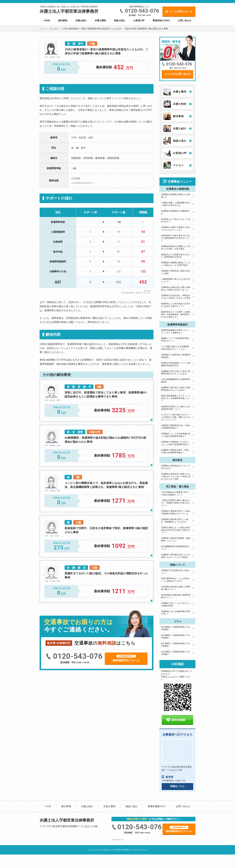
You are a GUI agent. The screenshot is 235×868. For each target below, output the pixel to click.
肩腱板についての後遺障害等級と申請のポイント (176, 340)
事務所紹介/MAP (161, 21)
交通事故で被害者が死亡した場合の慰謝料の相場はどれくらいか (176, 512)
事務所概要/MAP (157, 806)
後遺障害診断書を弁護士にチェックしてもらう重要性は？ (176, 331)
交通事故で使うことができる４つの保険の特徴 (176, 604)
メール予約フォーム (181, 12)
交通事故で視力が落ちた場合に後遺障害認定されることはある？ (176, 372)
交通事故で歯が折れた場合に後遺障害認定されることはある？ (176, 389)
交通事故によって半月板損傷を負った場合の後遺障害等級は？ (176, 435)
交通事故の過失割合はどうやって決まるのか (176, 467)
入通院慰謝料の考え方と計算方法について (176, 280)
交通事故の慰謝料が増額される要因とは (176, 196)
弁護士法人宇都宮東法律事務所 (69, 11)
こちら (170, 677)
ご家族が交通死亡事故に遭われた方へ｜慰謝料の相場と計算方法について (176, 503)
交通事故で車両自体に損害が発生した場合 (176, 272)
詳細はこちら (177, 786)
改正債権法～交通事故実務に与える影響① (176, 653)
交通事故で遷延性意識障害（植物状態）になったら (176, 539)
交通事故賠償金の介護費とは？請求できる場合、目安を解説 (176, 248)
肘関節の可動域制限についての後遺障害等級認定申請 (176, 364)
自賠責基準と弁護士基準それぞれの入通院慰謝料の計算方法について (176, 238)
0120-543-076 (142, 11)
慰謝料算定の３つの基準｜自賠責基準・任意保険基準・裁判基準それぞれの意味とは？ (176, 314)
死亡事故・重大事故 (178, 487)
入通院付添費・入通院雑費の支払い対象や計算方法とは (176, 204)
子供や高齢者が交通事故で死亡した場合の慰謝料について (176, 493)
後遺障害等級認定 (177, 325)
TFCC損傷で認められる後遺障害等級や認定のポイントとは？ (175, 348)
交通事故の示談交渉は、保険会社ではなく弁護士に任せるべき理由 (176, 297)
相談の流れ (120, 21)
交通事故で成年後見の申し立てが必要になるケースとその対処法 (176, 556)
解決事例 (63, 21)
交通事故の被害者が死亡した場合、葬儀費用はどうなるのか (175, 521)
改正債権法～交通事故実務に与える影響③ (176, 636)
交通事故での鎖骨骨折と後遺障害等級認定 (176, 356)
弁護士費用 (100, 21)
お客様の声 (139, 21)
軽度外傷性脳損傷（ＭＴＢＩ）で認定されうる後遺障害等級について (176, 398)
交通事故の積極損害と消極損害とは (176, 212)
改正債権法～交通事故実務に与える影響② (176, 645)
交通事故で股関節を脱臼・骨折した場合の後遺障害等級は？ (176, 451)
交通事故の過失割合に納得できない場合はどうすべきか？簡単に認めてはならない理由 (176, 476)
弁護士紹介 (81, 21)
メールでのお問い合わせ (177, 74)
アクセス (178, 165)
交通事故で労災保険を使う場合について (176, 572)
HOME (47, 21)
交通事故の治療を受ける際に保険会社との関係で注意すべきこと (176, 289)
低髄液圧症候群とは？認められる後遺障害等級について (176, 408)
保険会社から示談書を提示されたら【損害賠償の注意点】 (176, 256)
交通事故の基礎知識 (178, 189)
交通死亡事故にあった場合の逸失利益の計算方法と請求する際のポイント (176, 530)
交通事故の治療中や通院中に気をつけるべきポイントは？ (176, 229)
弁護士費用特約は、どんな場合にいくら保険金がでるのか (176, 580)
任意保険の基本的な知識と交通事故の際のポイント (176, 588)
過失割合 (177, 460)
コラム (178, 621)
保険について (177, 565)
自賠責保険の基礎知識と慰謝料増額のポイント (176, 596)
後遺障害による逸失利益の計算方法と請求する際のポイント (176, 305)
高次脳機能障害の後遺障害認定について (176, 548)
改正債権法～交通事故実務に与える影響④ (176, 628)
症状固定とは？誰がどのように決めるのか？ (176, 220)
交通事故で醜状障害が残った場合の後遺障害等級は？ (176, 427)
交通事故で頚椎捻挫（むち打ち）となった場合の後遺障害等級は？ (176, 443)
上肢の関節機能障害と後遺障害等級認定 (176, 381)
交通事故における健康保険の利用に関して (176, 613)
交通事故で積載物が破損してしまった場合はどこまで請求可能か (176, 264)
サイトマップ (117, 840)
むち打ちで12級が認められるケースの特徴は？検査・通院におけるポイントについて (176, 417)
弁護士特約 (180, 104)
